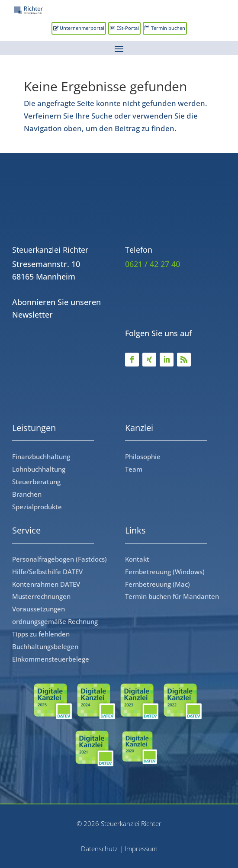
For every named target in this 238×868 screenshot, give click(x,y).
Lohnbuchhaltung (39, 469)
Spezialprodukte (37, 507)
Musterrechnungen (41, 596)
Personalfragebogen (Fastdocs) (59, 559)
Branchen (27, 494)
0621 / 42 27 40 (153, 264)
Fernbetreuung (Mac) (158, 584)
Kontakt (137, 559)
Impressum (141, 849)
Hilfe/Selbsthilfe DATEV (47, 572)
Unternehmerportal (82, 28)
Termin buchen (168, 28)
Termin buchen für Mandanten (172, 596)
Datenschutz (99, 849)
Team (134, 469)
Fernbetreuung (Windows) (165, 572)
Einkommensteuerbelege (51, 659)
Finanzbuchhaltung (41, 457)
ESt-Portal (128, 28)
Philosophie (143, 457)
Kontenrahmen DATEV (46, 584)
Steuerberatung (36, 482)
